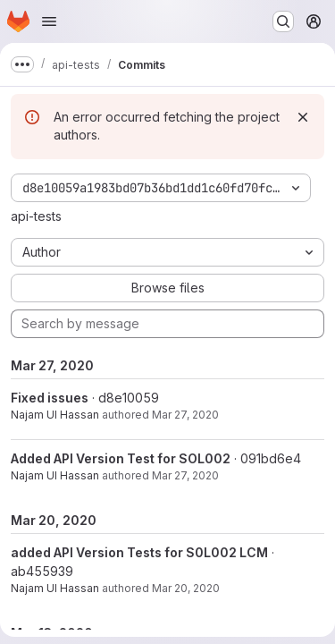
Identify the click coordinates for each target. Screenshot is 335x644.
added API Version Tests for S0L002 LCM (139, 552)
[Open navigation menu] (49, 21)
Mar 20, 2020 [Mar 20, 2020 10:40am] (186, 588)
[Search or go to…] (283, 21)
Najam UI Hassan (55, 415)
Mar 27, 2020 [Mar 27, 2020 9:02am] (185, 415)
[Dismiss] (303, 117)
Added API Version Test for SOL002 (121, 458)
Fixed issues (50, 398)
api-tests (36, 216)
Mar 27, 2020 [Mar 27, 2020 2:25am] (185, 475)
